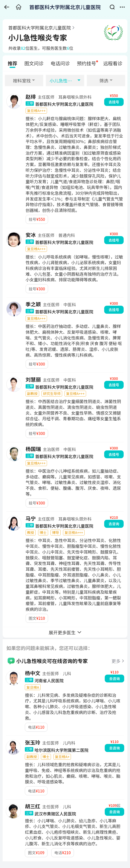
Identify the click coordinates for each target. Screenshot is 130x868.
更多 (116, 661)
